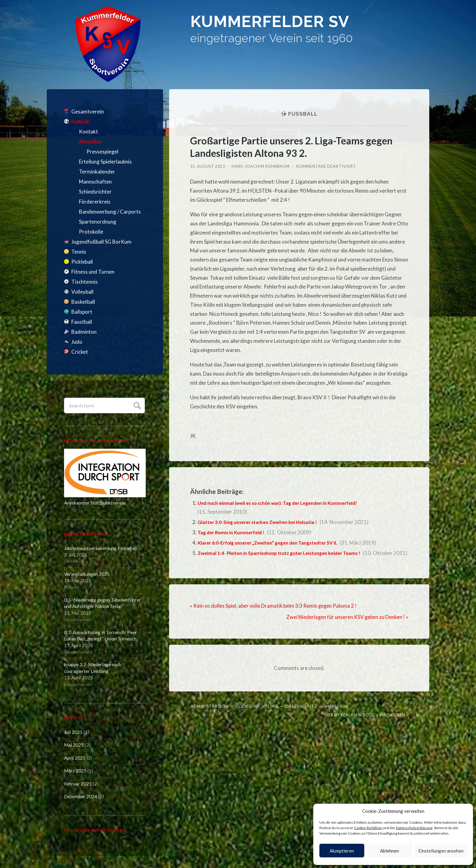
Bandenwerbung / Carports (110, 212)
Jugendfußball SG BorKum (101, 242)
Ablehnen (389, 851)
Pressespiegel (102, 152)
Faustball (82, 322)
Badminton (84, 332)
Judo (77, 342)
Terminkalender (97, 172)
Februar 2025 (78, 784)
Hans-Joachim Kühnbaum (261, 166)
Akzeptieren (342, 851)
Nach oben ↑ (394, 723)
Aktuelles (90, 142)
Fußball (80, 122)
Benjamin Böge (358, 723)
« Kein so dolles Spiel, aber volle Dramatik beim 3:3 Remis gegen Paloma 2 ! (274, 615)
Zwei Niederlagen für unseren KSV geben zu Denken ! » (347, 625)
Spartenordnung (98, 222)
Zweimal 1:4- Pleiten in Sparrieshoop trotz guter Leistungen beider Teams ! (287, 553)
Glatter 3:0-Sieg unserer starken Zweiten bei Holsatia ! (262, 522)
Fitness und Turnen (93, 272)
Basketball (83, 302)
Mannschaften (95, 182)
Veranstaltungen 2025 (87, 574)
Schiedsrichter (95, 192)
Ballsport (82, 312)
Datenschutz (301, 714)
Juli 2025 (73, 732)
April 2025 (75, 758)
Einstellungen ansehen (441, 851)
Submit (136, 405)
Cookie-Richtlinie (368, 828)
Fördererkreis (95, 202)
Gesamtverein (88, 111)
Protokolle (91, 232)
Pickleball (82, 262)
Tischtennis (85, 282)
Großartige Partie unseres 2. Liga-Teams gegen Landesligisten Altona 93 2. (297, 147)
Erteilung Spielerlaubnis (105, 162)
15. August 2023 (208, 166)
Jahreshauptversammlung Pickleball (101, 548)
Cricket (80, 352)
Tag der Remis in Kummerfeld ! (233, 532)
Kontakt (88, 132)
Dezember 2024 (81, 796)
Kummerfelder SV (292, 24)
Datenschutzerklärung (414, 828)
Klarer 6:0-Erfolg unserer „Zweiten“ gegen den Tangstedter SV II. (275, 543)
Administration (210, 714)
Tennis (79, 252)
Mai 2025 (74, 745)
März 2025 (75, 771)
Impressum (336, 714)
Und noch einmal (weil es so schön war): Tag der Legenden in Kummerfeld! (284, 503)
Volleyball (82, 292)
